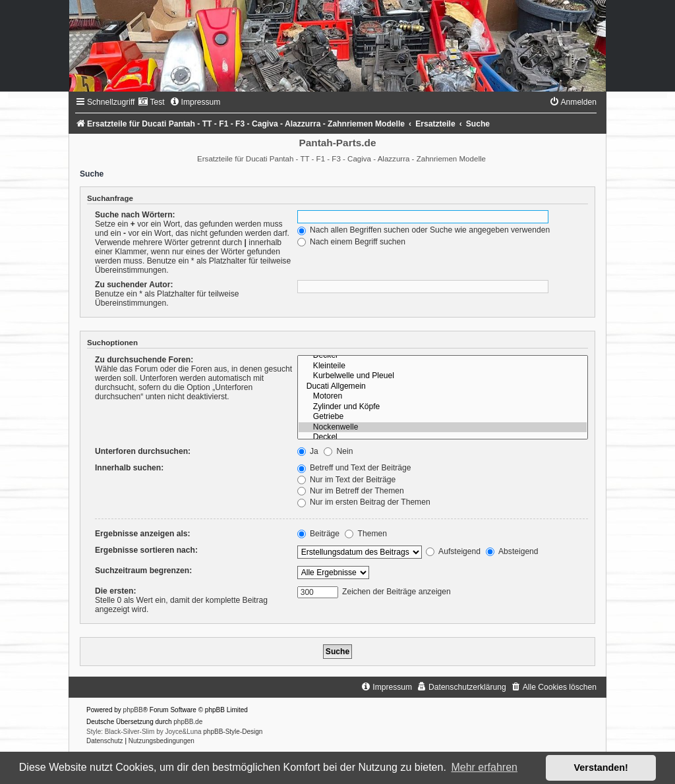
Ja (308, 451)
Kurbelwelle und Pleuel (443, 376)
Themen (366, 534)
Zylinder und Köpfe (443, 407)
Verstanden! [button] (601, 768)
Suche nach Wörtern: (135, 215)
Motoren (443, 397)
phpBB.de (188, 722)
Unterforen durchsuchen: (143, 451)
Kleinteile (443, 366)
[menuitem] (151, 102)
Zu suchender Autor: (134, 285)
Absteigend (512, 551)
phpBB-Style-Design (233, 732)
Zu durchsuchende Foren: (144, 360)
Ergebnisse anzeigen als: (143, 534)
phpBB (133, 710)
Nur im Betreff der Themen (351, 491)
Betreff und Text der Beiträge (354, 468)
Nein (338, 451)
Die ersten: (116, 591)
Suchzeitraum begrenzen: (143, 571)
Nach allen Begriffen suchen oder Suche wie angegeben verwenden (424, 230)
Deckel (443, 356)
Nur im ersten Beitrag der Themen (364, 502)
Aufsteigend (453, 551)
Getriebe (443, 417)
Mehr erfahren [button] (484, 767)
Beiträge (318, 534)
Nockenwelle (443, 428)
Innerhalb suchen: (129, 468)
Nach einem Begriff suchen (351, 242)
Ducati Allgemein (443, 387)
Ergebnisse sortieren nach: (146, 550)
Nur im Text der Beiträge (347, 480)
